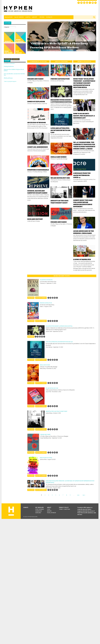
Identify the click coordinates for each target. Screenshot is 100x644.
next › (78, 495)
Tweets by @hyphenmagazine (10, 81)
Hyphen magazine (11, 511)
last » (84, 495)
